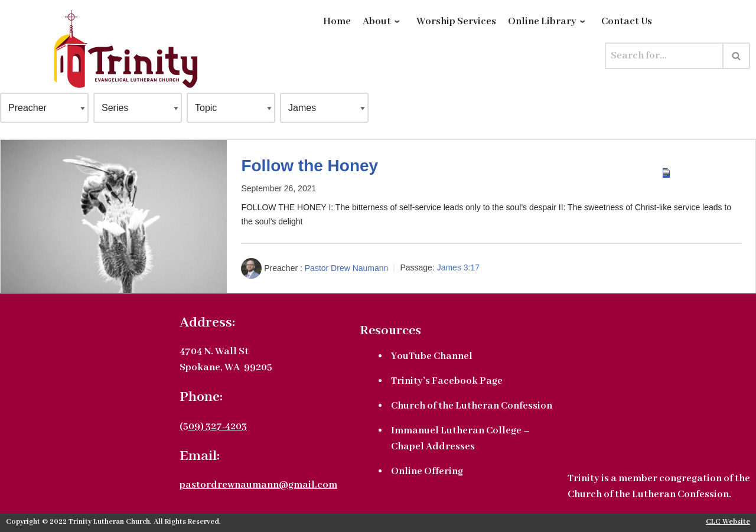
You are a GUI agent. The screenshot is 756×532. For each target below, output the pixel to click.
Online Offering (427, 471)
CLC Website (728, 522)
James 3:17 (458, 267)
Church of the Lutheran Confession (472, 406)
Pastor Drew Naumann (347, 267)
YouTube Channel (432, 356)
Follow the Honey (309, 166)
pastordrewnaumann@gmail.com (258, 485)
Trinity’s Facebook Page (447, 381)
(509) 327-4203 (213, 427)
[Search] (664, 56)
